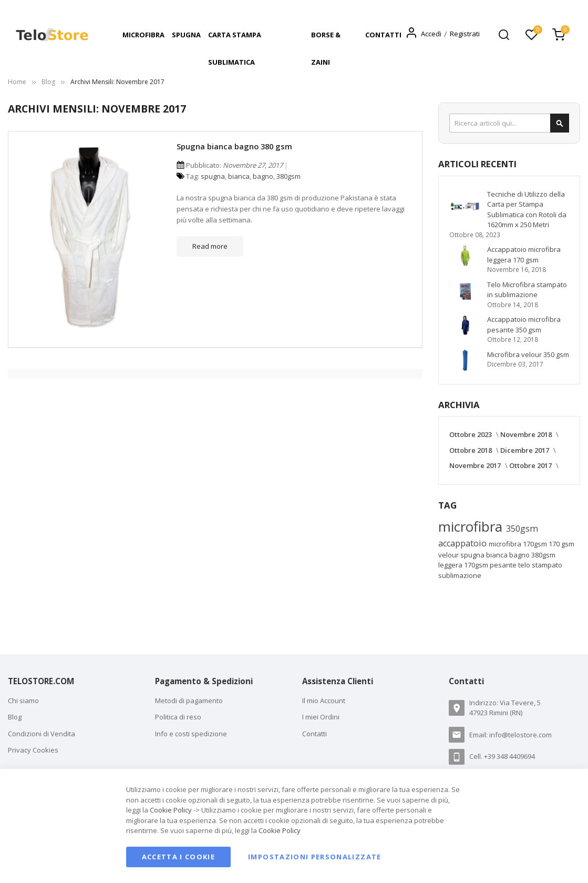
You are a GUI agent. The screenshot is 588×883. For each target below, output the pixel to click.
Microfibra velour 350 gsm (528, 354)
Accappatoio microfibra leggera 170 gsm (524, 255)
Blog (48, 82)
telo (525, 565)
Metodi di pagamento (189, 701)
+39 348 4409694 (509, 756)
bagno (263, 176)
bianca (239, 176)
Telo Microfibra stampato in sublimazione (527, 290)
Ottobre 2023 (471, 434)
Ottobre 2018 (471, 450)
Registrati (465, 34)
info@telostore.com (520, 735)
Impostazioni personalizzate (314, 857)
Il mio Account (324, 701)
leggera (451, 565)
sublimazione (460, 575)
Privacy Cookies (33, 750)
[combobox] (509, 123)
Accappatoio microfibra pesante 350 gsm (524, 324)
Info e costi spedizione (191, 734)
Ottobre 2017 (531, 465)
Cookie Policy (171, 810)
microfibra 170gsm (519, 544)
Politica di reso (178, 717)
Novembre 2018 (527, 434)
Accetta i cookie (179, 857)
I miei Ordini (321, 717)
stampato (547, 565)
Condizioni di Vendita (42, 734)
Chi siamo (23, 701)
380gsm (288, 176)
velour (449, 555)
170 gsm (561, 544)
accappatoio (463, 543)
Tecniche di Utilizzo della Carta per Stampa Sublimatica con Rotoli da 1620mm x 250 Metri (527, 210)
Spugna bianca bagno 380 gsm (234, 146)
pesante (504, 565)
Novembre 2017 (476, 465)
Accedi (431, 34)
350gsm (522, 529)
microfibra (472, 526)
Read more (210, 246)
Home (17, 82)
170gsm (477, 565)
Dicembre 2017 (525, 450)
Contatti (314, 734)
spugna (213, 176)
